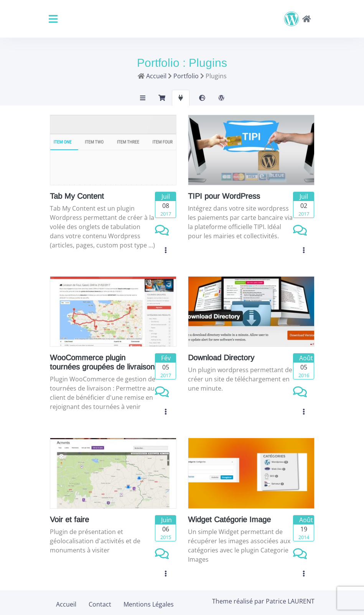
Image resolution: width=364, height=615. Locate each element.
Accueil (66, 604)
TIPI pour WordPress (224, 196)
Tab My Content (77, 196)
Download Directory (221, 358)
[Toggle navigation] (53, 19)
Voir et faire (69, 519)
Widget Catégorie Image (229, 519)
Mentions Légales (149, 604)
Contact (100, 604)
